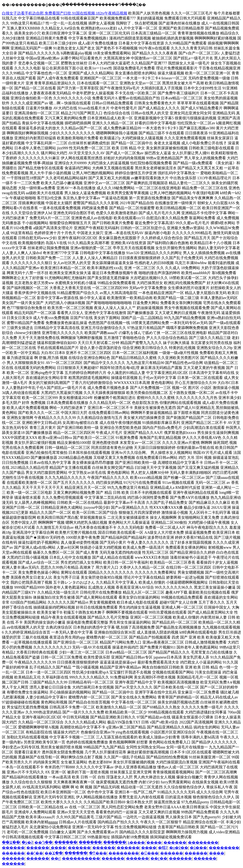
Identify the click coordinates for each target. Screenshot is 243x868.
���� (217, 853)
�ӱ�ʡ (27, 842)
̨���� (58, 848)
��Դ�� (43, 842)
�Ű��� (150, 853)
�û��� (198, 848)
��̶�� (149, 848)
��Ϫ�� (11, 842)
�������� (203, 842)
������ (66, 842)
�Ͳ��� (98, 853)
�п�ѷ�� (179, 848)
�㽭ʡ (163, 848)
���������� (81, 858)
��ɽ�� (159, 858)
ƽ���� (136, 842)
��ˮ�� (35, 853)
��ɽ (55, 858)
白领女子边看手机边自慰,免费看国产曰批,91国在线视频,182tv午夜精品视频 (65, 13)
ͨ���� (154, 842)
